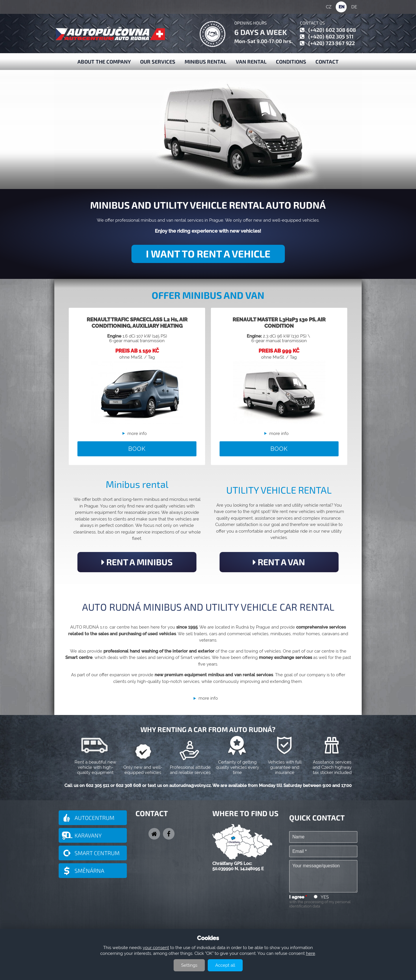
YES (325, 897)
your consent (156, 948)
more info (137, 434)
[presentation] (333, 921)
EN (341, 7)
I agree (298, 897)
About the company (104, 62)
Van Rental (251, 62)
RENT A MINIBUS (137, 562)
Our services (158, 62)
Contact (327, 62)
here (311, 953)
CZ (329, 7)
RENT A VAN (279, 562)
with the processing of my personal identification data (320, 904)
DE (354, 7)
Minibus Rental (206, 62)
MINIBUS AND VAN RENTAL (111, 95)
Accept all (225, 965)
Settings (189, 965)
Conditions (291, 62)
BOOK (137, 449)
